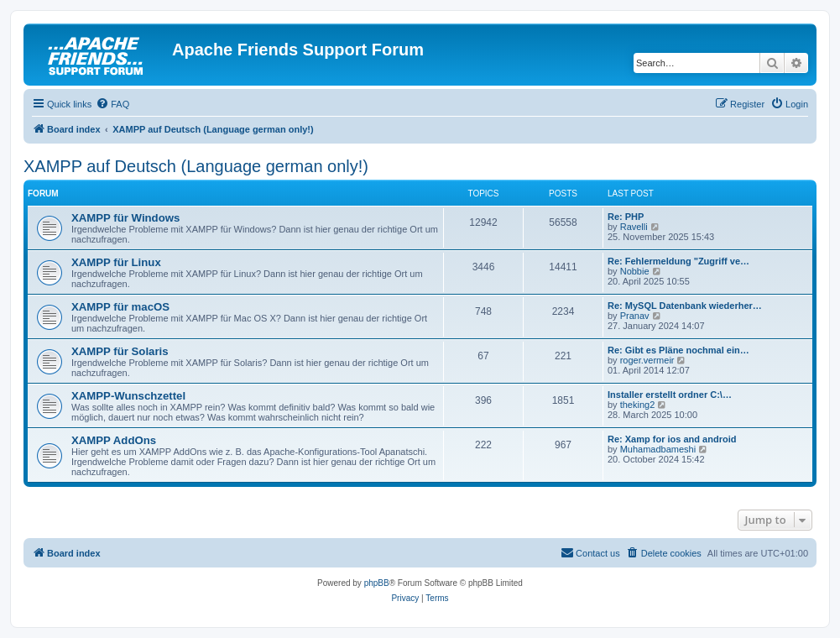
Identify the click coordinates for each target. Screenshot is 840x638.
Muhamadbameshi (658, 449)
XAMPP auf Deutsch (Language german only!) (196, 166)
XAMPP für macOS (120, 307)
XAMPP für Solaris (120, 351)
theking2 (638, 405)
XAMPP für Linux (116, 262)
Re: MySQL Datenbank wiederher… (685, 306)
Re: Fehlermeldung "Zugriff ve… (678, 261)
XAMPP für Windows (125, 218)
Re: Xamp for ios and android (672, 439)
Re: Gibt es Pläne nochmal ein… (678, 350)
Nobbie (635, 271)
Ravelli (634, 227)
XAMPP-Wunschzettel (128, 396)
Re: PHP (626, 217)
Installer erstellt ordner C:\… (670, 395)
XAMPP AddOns (114, 440)
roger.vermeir (647, 360)
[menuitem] (112, 104)
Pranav (635, 316)
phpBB (377, 583)
